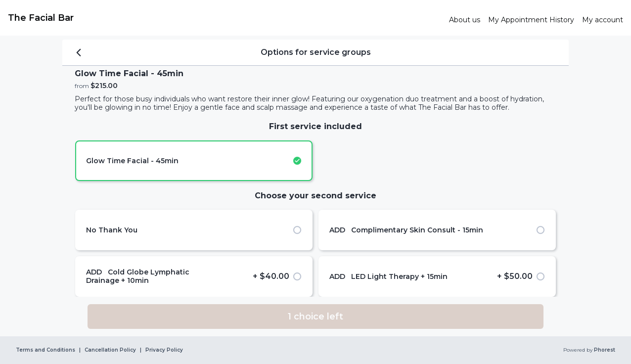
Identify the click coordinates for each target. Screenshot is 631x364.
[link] (225, 18)
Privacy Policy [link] (164, 350)
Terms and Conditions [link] (45, 350)
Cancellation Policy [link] (110, 350)
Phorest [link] (604, 350)
